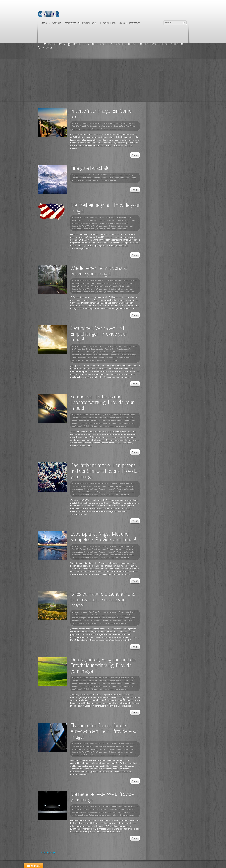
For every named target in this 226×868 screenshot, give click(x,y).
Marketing (96, 223)
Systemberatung (90, 23)
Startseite (45, 23)
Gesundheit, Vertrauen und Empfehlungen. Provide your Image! (99, 334)
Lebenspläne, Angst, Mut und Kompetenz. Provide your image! (103, 537)
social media (87, 129)
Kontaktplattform (93, 126)
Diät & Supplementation (95, 349)
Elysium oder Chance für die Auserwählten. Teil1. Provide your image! (104, 731)
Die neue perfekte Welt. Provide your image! (102, 797)
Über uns (57, 23)
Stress (85, 229)
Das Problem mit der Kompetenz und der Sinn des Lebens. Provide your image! (104, 471)
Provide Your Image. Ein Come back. (101, 114)
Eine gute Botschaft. (90, 168)
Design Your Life (83, 220)
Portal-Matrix (87, 226)
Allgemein (114, 123)
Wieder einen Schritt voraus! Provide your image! (99, 271)
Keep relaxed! (129, 220)
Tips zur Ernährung (122, 357)
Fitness (93, 220)
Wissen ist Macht (104, 229)
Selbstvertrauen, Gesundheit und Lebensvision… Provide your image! (103, 600)
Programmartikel (72, 23)
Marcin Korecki (89, 123)
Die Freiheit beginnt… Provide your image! (105, 208)
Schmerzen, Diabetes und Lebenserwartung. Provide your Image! (102, 402)
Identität (83, 126)
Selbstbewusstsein (116, 226)
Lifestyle (104, 126)
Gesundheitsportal (120, 283)
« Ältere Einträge (47, 853)
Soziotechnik (97, 129)
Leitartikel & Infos (108, 23)
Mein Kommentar (103, 355)
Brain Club (133, 280)
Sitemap (123, 23)
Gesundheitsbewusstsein (106, 220)
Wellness (101, 292)
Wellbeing (107, 129)
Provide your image (100, 226)
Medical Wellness (117, 223)
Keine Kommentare (119, 129)
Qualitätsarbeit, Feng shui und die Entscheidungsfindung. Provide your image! (103, 665)
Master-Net (124, 126)
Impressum (135, 23)
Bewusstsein (124, 123)
